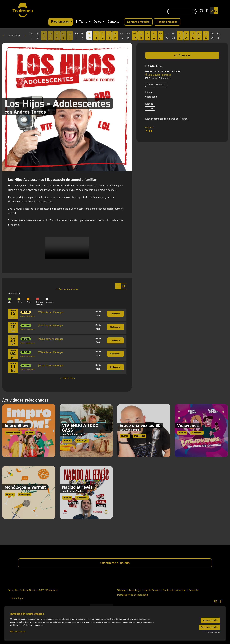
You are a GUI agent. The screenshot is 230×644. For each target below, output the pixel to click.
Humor (150, 85)
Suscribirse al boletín (115, 563)
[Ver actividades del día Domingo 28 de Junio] (206, 36)
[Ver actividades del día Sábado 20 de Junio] (154, 36)
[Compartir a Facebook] (150, 131)
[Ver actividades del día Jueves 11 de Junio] (96, 36)
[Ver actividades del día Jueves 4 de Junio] (50, 36)
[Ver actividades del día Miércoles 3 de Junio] (44, 36)
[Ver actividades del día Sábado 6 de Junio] (63, 36)
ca (212, 11)
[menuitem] (201, 11)
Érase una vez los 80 (140, 425)
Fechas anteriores (67, 289)
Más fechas (67, 378)
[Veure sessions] (118, 286)
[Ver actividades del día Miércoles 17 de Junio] (135, 36)
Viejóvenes (188, 425)
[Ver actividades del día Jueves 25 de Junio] (186, 36)
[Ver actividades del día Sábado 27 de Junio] (199, 36)
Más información (18, 632)
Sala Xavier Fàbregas (158, 75)
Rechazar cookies (209, 627)
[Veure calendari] (123, 286)
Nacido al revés (77, 487)
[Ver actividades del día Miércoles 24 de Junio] (180, 36)
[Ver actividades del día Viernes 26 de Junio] (193, 36)
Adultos (150, 109)
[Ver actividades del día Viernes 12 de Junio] (102, 36)
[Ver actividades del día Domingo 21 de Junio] (160, 36)
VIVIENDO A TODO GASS (80, 428)
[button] (195, 11)
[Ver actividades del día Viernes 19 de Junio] (148, 36)
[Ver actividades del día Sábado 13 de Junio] (109, 36)
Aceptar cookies (210, 620)
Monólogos (161, 85)
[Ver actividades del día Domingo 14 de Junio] (115, 36)
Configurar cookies (213, 632)
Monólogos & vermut (25, 487)
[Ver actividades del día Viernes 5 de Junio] (57, 36)
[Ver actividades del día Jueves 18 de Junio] (141, 36)
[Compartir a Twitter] (147, 131)
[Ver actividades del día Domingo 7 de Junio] (70, 36)
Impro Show (16, 425)
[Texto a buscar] (182, 11)
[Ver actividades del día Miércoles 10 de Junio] (89, 36)
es (216, 11)
